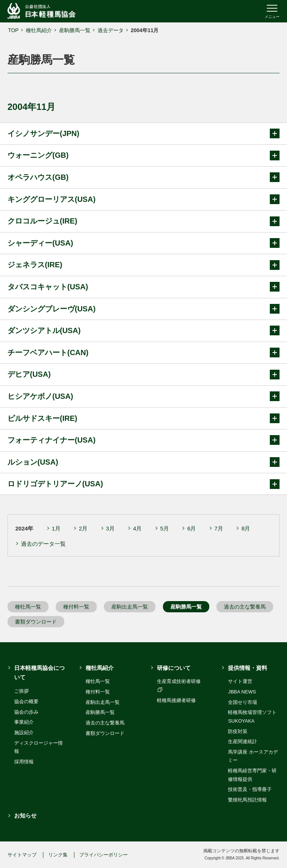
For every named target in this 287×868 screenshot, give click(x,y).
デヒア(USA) (143, 375)
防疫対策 (238, 731)
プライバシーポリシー (104, 855)
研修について (174, 668)
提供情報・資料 (248, 668)
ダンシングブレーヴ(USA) (143, 309)
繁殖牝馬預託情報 (247, 800)
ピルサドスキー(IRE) (143, 418)
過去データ (111, 30)
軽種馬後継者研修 (176, 700)
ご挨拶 (21, 691)
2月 (83, 528)
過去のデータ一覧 (43, 544)
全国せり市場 (243, 702)
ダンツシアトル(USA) (143, 330)
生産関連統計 (243, 741)
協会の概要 (26, 701)
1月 (56, 528)
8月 (246, 528)
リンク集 (58, 855)
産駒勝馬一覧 (75, 30)
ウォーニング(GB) (143, 156)
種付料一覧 (76, 607)
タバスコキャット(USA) (143, 287)
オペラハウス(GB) (143, 177)
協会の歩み (26, 712)
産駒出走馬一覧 (130, 607)
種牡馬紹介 (39, 30)
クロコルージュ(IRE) (143, 221)
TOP (13, 30)
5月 (165, 528)
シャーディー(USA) (143, 243)
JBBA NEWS (242, 692)
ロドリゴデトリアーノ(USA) (143, 484)
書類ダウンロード (36, 622)
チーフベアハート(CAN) (143, 353)
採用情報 (24, 762)
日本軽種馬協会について (39, 673)
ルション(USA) (143, 462)
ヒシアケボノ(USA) (143, 396)
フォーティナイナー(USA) (143, 440)
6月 (192, 528)
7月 (219, 528)
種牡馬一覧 (28, 607)
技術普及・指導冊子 (250, 789)
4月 (137, 528)
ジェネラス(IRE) (143, 265)
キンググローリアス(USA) (143, 199)
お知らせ (25, 815)
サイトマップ (22, 855)
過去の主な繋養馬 (245, 607)
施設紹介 (24, 732)
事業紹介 (24, 722)
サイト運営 (240, 681)
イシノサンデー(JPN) (143, 133)
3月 (110, 528)
